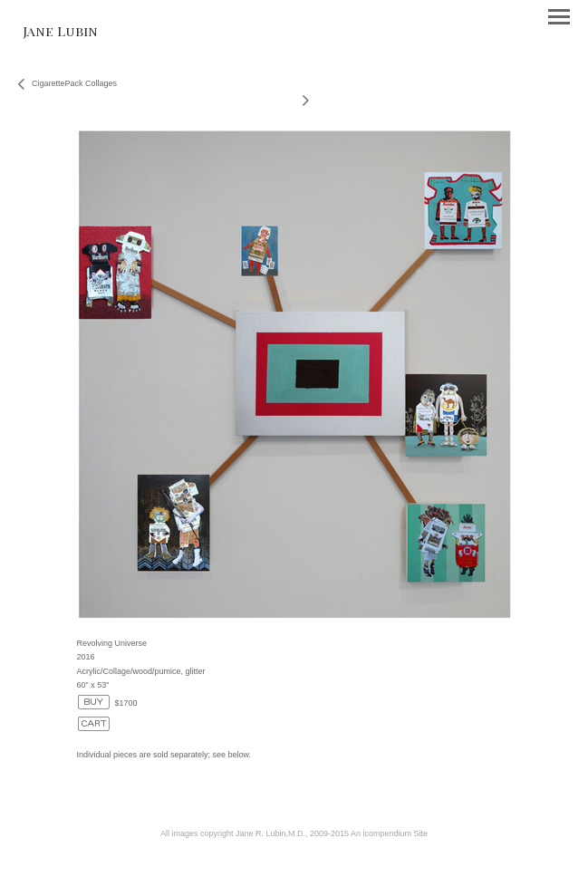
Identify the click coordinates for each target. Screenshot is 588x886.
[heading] (60, 31)
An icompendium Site (389, 833)
